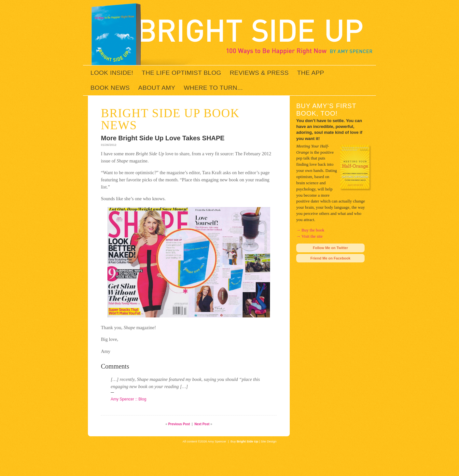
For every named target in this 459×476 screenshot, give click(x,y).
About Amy (157, 88)
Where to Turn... (213, 88)
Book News (110, 88)
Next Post (202, 424)
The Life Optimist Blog (181, 73)
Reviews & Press (259, 73)
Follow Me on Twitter (330, 248)
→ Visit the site (309, 236)
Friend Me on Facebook (331, 258)
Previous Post (179, 424)
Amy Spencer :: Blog (128, 399)
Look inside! (112, 73)
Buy (244, 441)
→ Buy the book (310, 230)
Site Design (269, 441)
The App (311, 73)
